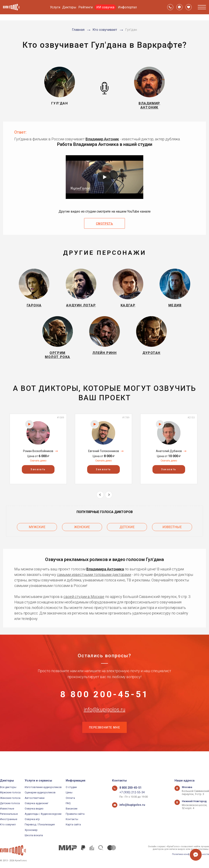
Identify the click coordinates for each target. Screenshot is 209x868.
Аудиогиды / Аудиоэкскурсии (43, 814)
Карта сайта (73, 825)
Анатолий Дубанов (169, 460)
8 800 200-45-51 (104, 704)
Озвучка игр (32, 819)
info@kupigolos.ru (104, 724)
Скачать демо (38, 470)
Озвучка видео (34, 809)
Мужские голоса (10, 793)
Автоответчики (35, 798)
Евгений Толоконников (104, 460)
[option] (38, 458)
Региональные (9, 814)
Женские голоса (10, 798)
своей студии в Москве (84, 604)
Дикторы (69, 7)
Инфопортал (127, 7)
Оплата (70, 798)
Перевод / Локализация (40, 825)
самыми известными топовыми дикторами (94, 582)
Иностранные (9, 819)
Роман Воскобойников (38, 460)
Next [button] (109, 504)
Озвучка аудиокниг (37, 803)
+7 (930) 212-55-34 (130, 793)
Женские (82, 536)
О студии (71, 787)
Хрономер (31, 830)
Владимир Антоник (102, 141)
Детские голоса (10, 803)
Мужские (37, 536)
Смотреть (104, 226)
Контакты (72, 819)
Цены (69, 793)
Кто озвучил (8, 825)
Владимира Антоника (105, 577)
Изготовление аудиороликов (43, 787)
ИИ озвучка (105, 7)
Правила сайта (75, 814)
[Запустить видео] (104, 180)
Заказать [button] (38, 479)
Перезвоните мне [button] (104, 744)
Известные (172, 536)
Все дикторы (8, 787)
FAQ (68, 803)
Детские (127, 536)
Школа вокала (34, 835)
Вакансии (72, 809)
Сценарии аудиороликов (40, 793)
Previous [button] (100, 504)
